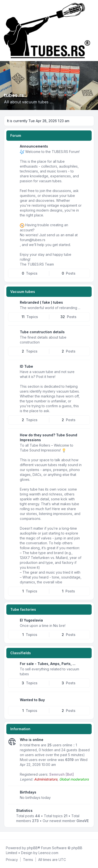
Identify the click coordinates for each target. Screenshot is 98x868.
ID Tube (26, 366)
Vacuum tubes (23, 292)
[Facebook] (5, 836)
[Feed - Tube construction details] (86, 334)
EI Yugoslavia (31, 620)
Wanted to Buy (32, 700)
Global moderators (74, 779)
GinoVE (83, 821)
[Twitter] (9, 836)
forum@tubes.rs (33, 240)
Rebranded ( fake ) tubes (41, 302)
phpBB (32, 848)
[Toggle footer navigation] (92, 836)
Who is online (32, 740)
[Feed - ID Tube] (86, 368)
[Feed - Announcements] (86, 148)
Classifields (21, 653)
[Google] (17, 836)
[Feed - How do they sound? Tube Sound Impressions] (86, 437)
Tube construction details (42, 332)
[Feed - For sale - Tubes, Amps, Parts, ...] (86, 665)
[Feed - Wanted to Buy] (86, 700)
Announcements (34, 146)
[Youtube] (13, 836)
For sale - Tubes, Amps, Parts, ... (48, 664)
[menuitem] (12, 860)
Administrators (46, 779)
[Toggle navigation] (92, 31)
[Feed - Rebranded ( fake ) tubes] (86, 304)
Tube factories (23, 609)
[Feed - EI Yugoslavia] (86, 622)
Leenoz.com (48, 853)
